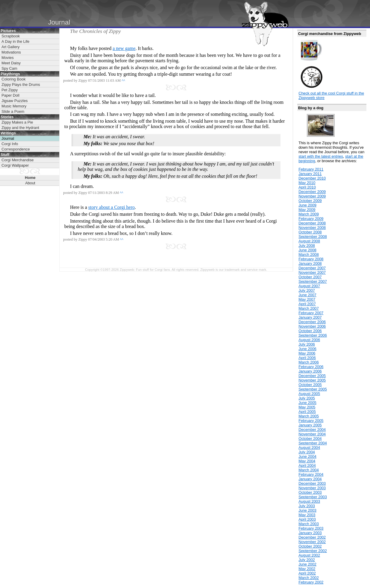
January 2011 (310, 174)
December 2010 (312, 178)
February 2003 (311, 528)
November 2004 (312, 434)
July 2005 (307, 398)
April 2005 (307, 412)
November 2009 (312, 196)
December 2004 (312, 430)
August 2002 (309, 555)
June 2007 (307, 295)
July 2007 (307, 290)
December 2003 (312, 483)
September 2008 (313, 237)
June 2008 (307, 250)
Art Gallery (10, 47)
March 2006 (309, 362)
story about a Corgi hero (112, 207)
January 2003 (310, 533)
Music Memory (14, 106)
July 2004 (307, 452)
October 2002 (310, 546)
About (30, 183)
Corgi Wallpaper (15, 165)
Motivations (11, 52)
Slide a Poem (13, 111)
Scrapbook (11, 36)
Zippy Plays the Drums (21, 85)
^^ (123, 80)
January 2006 (310, 371)
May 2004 (307, 461)
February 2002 (311, 582)
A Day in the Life (15, 41)
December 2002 (312, 537)
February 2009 (311, 219)
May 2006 (307, 353)
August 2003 (309, 501)
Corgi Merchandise (18, 160)
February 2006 (311, 367)
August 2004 (309, 448)
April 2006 (307, 358)
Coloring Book (13, 79)
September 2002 (313, 551)
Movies (8, 58)
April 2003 (307, 519)
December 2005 (312, 376)
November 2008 (312, 228)
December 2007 (312, 268)
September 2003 (313, 497)
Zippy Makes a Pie (17, 122)
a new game (124, 48)
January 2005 (310, 425)
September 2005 (313, 389)
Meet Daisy (11, 63)
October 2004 (310, 439)
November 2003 (312, 488)
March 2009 (309, 214)
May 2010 (307, 183)
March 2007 (309, 308)
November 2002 (312, 542)
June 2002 (307, 564)
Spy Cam (9, 68)
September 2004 (313, 443)
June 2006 (307, 349)
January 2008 (310, 263)
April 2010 (307, 187)
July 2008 (307, 246)
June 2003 (307, 510)
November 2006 (312, 326)
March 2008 (309, 255)
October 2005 (310, 385)
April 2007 (307, 304)
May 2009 (307, 210)
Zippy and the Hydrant (20, 128)
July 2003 (307, 506)
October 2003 (310, 492)
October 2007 (310, 277)
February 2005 (311, 421)
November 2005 (312, 380)
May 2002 (307, 569)
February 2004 (311, 474)
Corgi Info (10, 144)
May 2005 (307, 407)
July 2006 (307, 344)
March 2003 (309, 524)
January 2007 (310, 317)
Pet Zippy (10, 90)
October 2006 (310, 331)
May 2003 (307, 515)
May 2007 (307, 299)
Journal (8, 138)
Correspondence (16, 149)
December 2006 (312, 322)
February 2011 (311, 169)
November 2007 (312, 272)
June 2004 (307, 456)
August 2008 (309, 241)
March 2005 (309, 416)
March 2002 (309, 578)
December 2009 (312, 192)
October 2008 (310, 232)
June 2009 (307, 205)
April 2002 (307, 573)
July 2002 (307, 560)
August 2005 (309, 394)
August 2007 (309, 286)
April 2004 (307, 465)
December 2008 (312, 223)
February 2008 (311, 259)
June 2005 (307, 403)
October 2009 (310, 201)
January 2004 (310, 479)
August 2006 (309, 340)
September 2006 (313, 335)
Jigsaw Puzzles (15, 101)
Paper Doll (10, 95)
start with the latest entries (321, 156)
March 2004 (309, 470)
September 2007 (313, 281)
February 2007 (311, 313)
